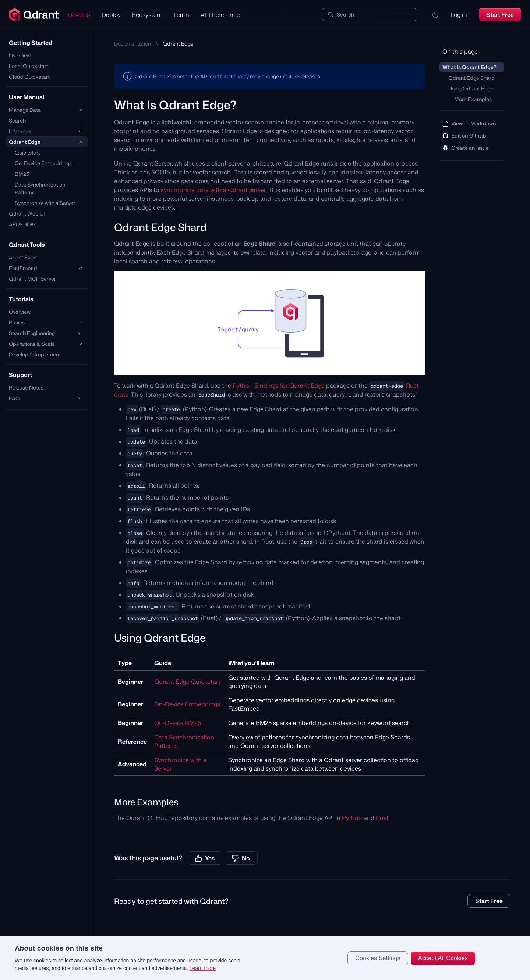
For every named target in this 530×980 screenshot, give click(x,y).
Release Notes (26, 388)
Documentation (132, 44)
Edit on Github (464, 136)
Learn (181, 15)
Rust (382, 818)
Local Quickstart (29, 66)
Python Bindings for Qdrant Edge (279, 386)
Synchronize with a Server (45, 203)
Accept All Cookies (443, 958)
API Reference (220, 15)
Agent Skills (23, 257)
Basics (17, 322)
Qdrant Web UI (27, 214)
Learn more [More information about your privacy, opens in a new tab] (203, 968)
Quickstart (27, 152)
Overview (20, 55)
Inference (20, 131)
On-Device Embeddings (43, 163)
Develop (79, 15)
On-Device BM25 (178, 723)
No (241, 858)
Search (345, 15)
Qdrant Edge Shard (471, 78)
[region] (265, 958)
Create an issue (466, 148)
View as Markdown (469, 123)
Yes (205, 858)
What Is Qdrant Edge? (469, 67)
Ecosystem (147, 15)
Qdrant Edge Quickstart (187, 682)
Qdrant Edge (25, 142)
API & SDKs (23, 224)
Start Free (500, 15)
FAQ (14, 398)
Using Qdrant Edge (471, 88)
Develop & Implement (35, 354)
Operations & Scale (32, 344)
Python (352, 818)
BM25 (22, 174)
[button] (435, 15)
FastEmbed (23, 268)
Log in (459, 15)
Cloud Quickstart (29, 77)
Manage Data (25, 110)
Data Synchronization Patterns (40, 188)
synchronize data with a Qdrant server (213, 190)
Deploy (111, 15)
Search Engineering (32, 333)
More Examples (473, 99)
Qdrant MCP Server (32, 279)
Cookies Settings (378, 958)
